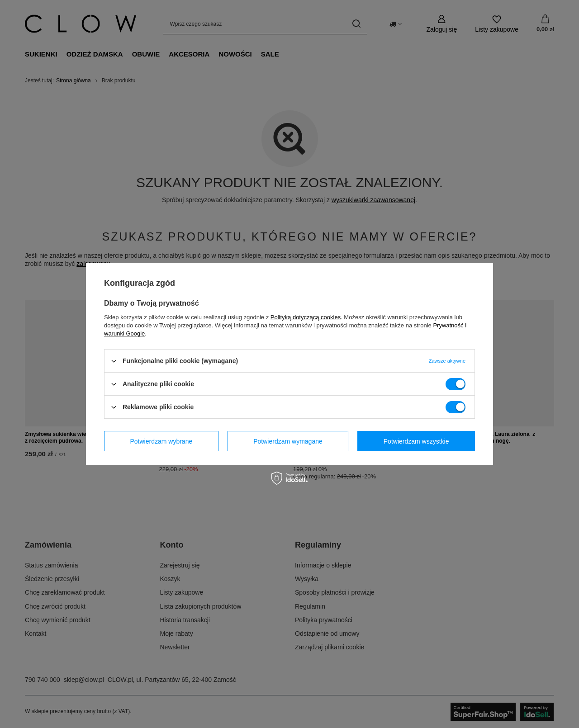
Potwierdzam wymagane (288, 441)
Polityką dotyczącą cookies (306, 317)
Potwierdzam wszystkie (416, 441)
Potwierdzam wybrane (161, 441)
